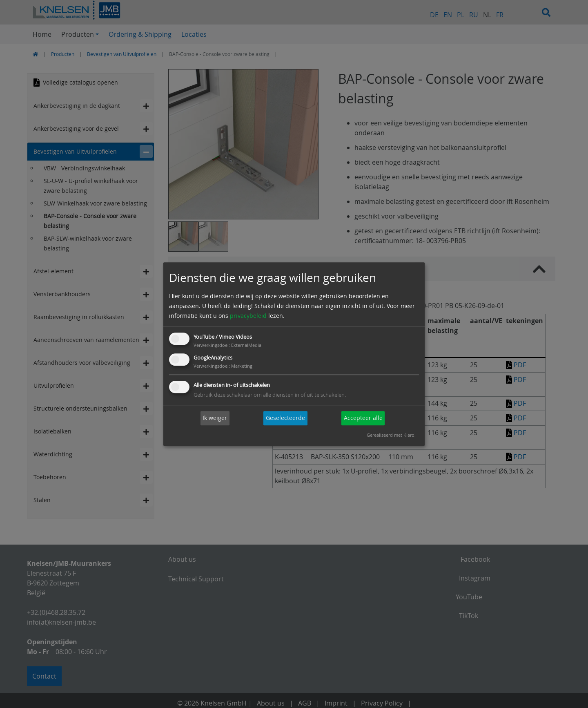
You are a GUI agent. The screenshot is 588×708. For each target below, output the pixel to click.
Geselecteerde (285, 418)
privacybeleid (248, 316)
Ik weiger (215, 418)
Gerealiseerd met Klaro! (391, 435)
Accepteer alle (363, 418)
